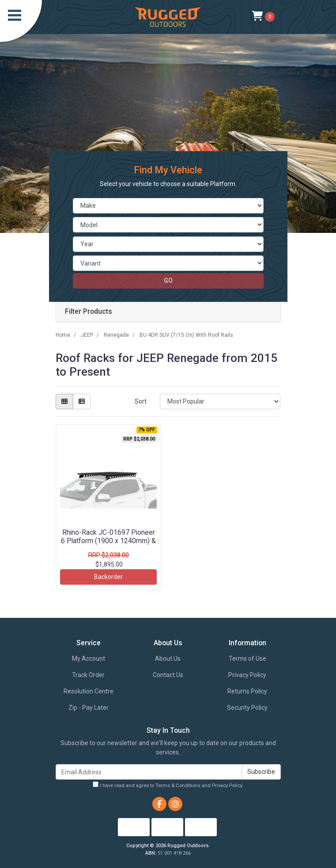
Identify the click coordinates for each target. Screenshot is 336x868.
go (168, 281)
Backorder (108, 577)
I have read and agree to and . (168, 785)
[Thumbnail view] (64, 402)
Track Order (88, 675)
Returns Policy (247, 691)
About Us (168, 659)
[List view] (82, 402)
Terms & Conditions (178, 786)
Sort (141, 401)
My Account (89, 659)
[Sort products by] (220, 402)
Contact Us (168, 675)
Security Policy (247, 708)
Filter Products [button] (89, 312)
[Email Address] (149, 772)
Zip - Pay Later (89, 708)
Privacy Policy (247, 675)
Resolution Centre (89, 691)
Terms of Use (247, 659)
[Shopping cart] (263, 17)
